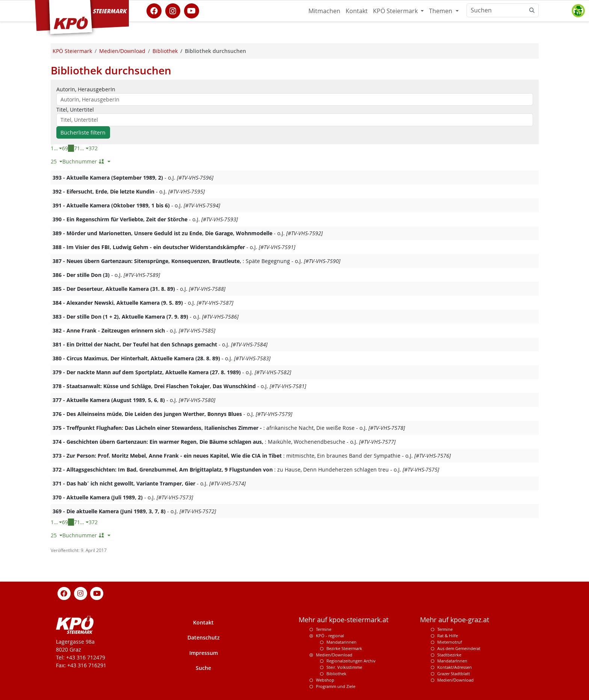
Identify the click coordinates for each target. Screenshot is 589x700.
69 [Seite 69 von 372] (65, 148)
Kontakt (357, 11)
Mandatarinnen (341, 642)
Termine (324, 629)
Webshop (325, 680)
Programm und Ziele (336, 686)
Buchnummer (84, 161)
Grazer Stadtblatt (454, 674)
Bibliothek (336, 674)
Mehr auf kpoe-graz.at (455, 620)
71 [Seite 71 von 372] (77, 148)
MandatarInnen (452, 661)
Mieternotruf (450, 642)
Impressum (204, 653)
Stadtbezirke (449, 655)
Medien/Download (334, 655)
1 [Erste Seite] (52, 148)
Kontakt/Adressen (455, 667)
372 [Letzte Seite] (93, 148)
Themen (441, 11)
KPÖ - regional (330, 636)
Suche (203, 668)
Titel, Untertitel (75, 110)
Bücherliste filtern (83, 132)
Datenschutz (204, 637)
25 (54, 161)
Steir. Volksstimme (344, 667)
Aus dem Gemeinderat (459, 648)
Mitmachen (324, 11)
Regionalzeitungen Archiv (351, 661)
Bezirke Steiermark (344, 648)
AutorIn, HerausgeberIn (86, 89)
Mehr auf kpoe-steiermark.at (344, 620)
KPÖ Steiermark (396, 11)
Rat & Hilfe (448, 636)
